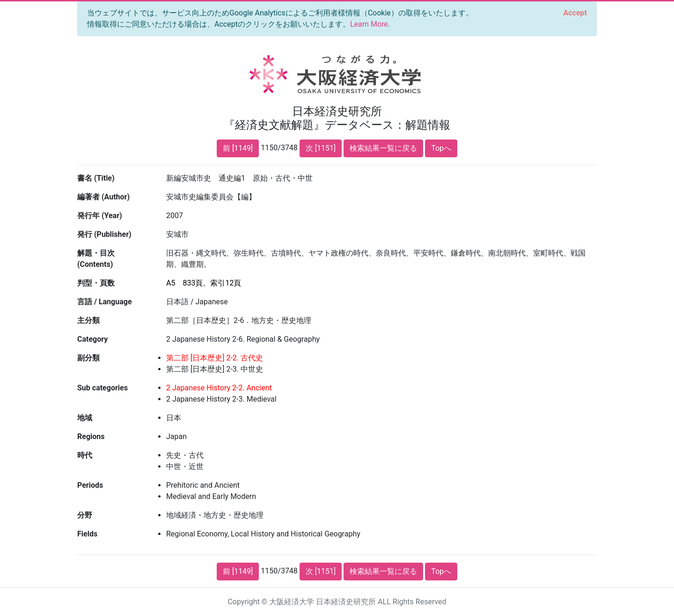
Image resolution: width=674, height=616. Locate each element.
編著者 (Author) (103, 197)
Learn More (369, 24)
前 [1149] (238, 148)
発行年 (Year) (100, 216)
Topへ (441, 148)
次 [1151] (321, 148)
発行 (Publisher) (104, 234)
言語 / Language (105, 302)
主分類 (88, 320)
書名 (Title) (96, 178)
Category (92, 339)
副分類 (88, 358)
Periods (90, 485)
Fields (87, 534)
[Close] (575, 13)
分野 (85, 515)
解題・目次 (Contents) (96, 259)
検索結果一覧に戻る (383, 148)
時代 (85, 455)
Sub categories (103, 388)
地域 (85, 418)
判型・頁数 (96, 283)
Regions (91, 436)
